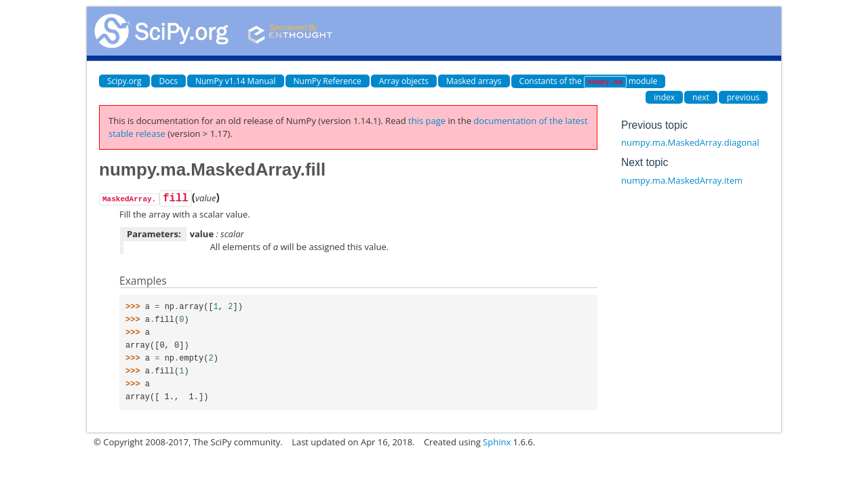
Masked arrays (474, 81)
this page (427, 121)
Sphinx (497, 442)
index (664, 97)
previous (743, 97)
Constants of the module (589, 82)
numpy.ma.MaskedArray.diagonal (690, 142)
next (701, 97)
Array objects (404, 81)
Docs (169, 81)
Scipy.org (124, 81)
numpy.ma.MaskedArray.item (682, 180)
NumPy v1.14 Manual (236, 81)
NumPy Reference (328, 81)
